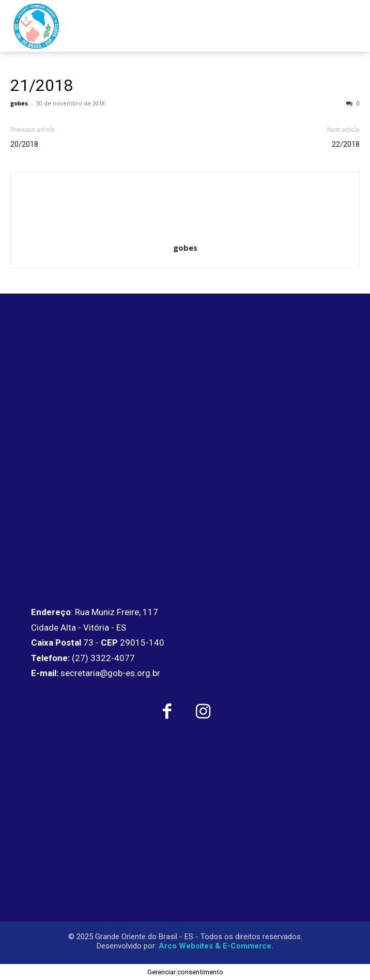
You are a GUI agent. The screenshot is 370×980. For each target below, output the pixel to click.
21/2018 (42, 85)
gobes (19, 103)
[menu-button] (341, 26)
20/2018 (24, 144)
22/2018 (346, 144)
